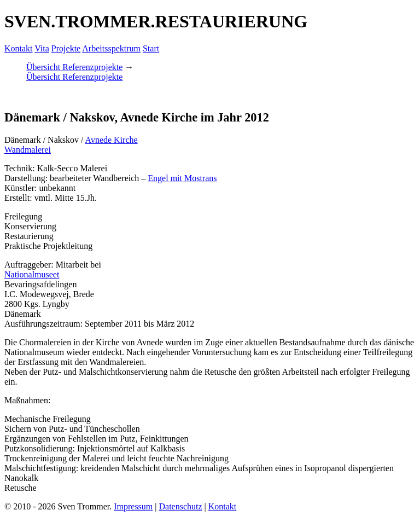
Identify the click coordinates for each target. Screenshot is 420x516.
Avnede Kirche (112, 140)
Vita (42, 48)
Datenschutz (180, 506)
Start (151, 48)
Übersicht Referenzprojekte (74, 67)
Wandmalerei (28, 150)
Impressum (133, 506)
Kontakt (19, 48)
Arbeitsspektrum (111, 48)
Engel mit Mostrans (182, 178)
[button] (5, 95)
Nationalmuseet (32, 274)
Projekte (66, 48)
